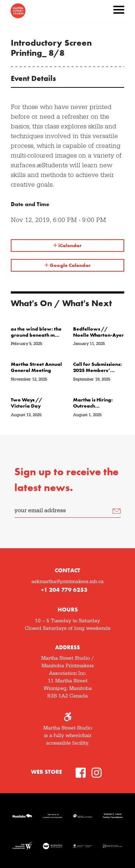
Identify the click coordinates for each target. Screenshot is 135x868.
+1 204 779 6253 (64, 590)
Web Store (46, 772)
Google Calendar (68, 265)
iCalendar (67, 245)
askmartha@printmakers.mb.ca (67, 582)
